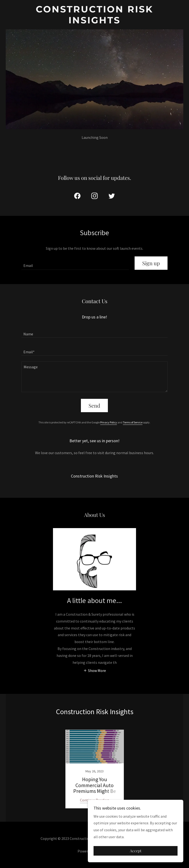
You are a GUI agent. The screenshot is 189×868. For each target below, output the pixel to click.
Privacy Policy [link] (109, 422)
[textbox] (75, 263)
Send (94, 405)
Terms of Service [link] (133, 422)
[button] (95, 670)
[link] (95, 22)
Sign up (151, 263)
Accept (136, 851)
